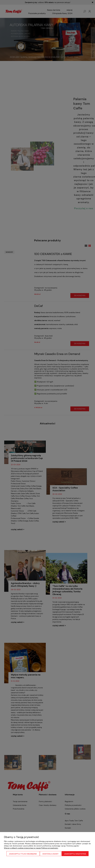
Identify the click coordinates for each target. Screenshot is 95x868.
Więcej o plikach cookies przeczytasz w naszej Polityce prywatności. (31, 848)
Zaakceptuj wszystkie (75, 854)
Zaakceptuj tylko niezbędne (23, 854)
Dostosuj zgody (51, 854)
